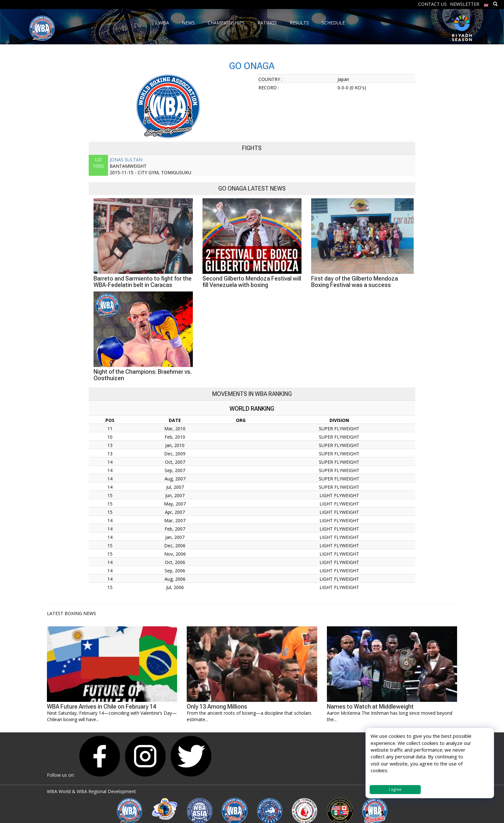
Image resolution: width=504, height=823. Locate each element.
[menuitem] (486, 4)
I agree (395, 789)
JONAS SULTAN (126, 160)
